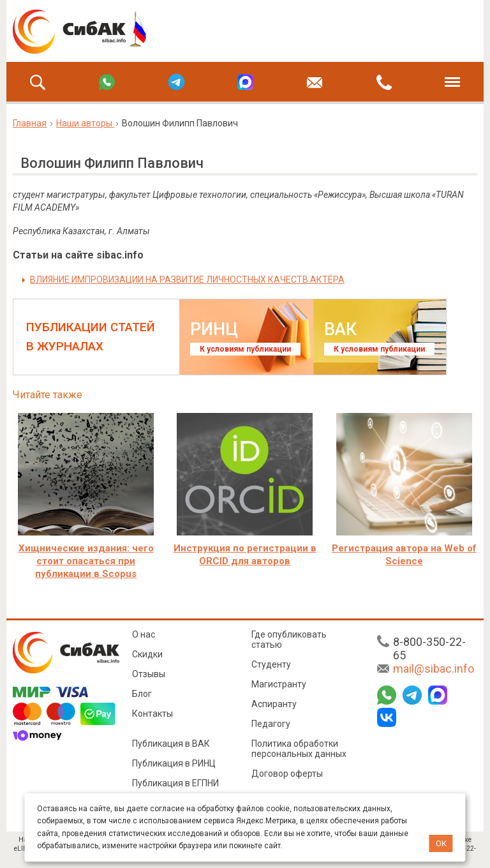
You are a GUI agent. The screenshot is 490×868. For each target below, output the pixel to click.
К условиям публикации (245, 349)
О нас (144, 634)
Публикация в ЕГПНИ (175, 783)
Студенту (271, 664)
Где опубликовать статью (289, 640)
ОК (441, 843)
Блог (142, 694)
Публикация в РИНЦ (174, 763)
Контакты (152, 714)
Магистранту (279, 684)
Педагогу (271, 724)
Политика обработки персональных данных (299, 749)
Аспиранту (274, 704)
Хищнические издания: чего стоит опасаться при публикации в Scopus (86, 561)
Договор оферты (287, 774)
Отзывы (149, 674)
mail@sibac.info (434, 669)
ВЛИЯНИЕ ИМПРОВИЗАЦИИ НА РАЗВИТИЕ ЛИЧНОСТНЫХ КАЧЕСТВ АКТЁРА (187, 280)
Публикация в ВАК (171, 744)
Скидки (147, 654)
